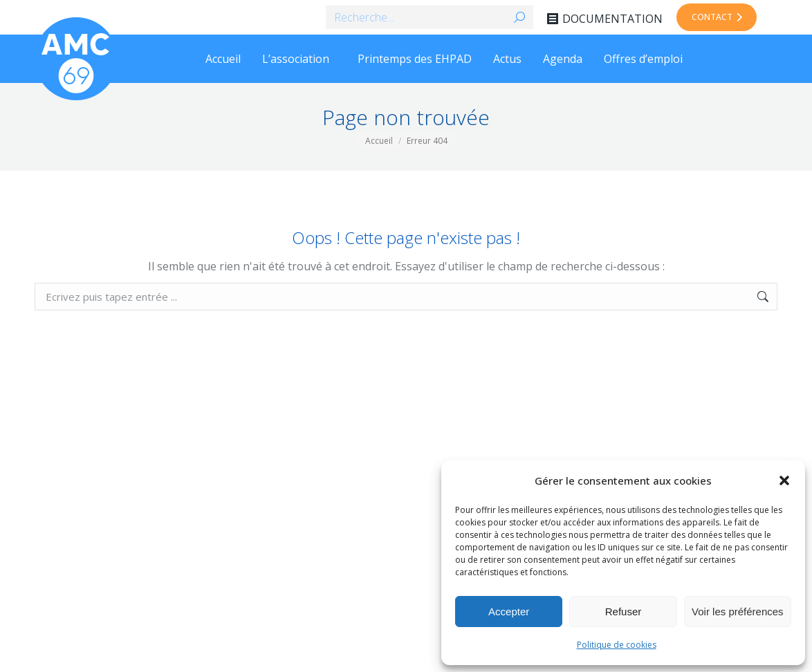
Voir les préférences (738, 612)
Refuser (624, 612)
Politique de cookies (617, 645)
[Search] (430, 17)
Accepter (509, 612)
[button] (784, 480)
